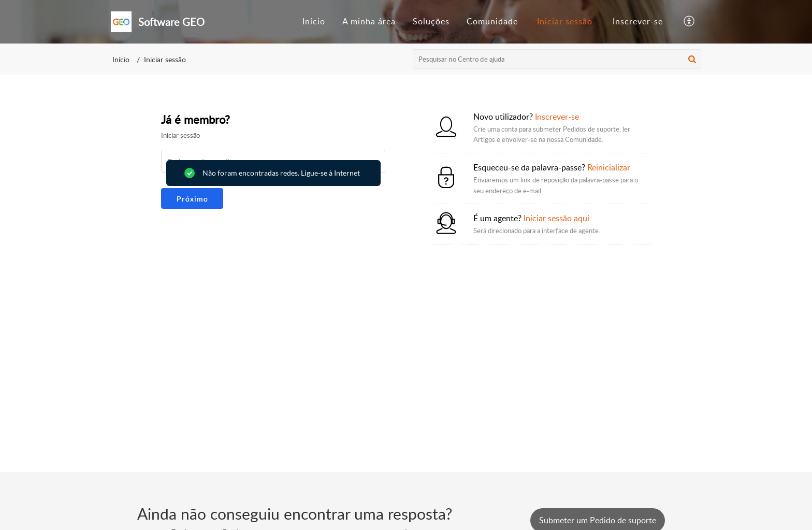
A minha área (369, 21)
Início (314, 21)
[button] (690, 22)
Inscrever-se (638, 21)
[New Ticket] (598, 520)
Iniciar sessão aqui (556, 218)
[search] (557, 59)
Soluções (431, 21)
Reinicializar (609, 167)
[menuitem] (314, 22)
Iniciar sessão (565, 21)
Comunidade (492, 21)
